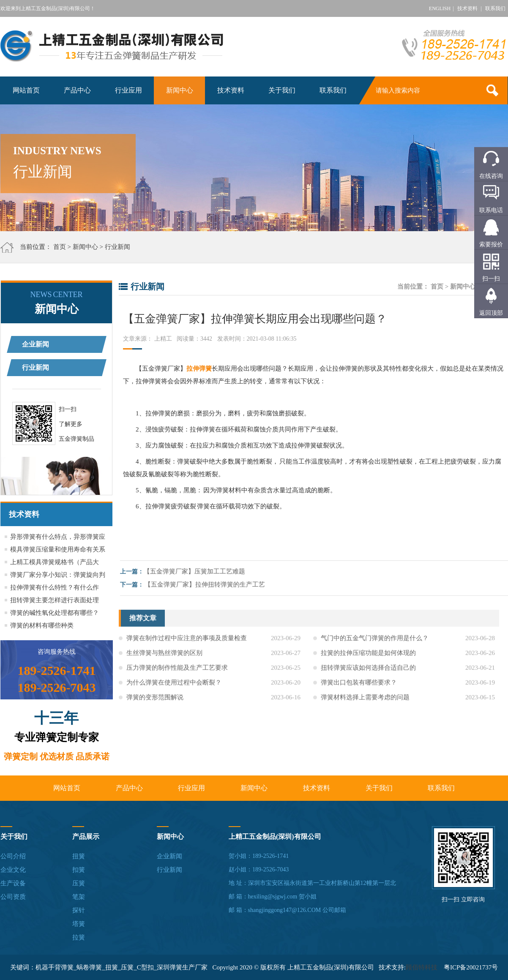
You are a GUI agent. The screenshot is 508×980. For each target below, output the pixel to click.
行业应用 (128, 90)
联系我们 (495, 8)
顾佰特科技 (422, 967)
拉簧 (79, 937)
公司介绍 (13, 856)
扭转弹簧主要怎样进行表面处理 (55, 600)
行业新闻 (117, 247)
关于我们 (282, 90)
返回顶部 (491, 313)
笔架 (79, 897)
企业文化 (13, 870)
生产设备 (13, 883)
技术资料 (467, 8)
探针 (79, 910)
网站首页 (26, 90)
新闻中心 (180, 90)
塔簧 (79, 924)
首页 (60, 247)
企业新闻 (36, 344)
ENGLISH (440, 8)
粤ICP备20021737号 (471, 967)
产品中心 (77, 90)
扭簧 (79, 856)
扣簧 (79, 870)
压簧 (79, 883)
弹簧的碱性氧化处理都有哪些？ (55, 613)
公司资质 (13, 897)
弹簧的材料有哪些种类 (42, 625)
